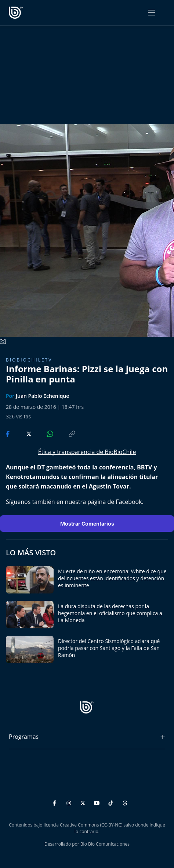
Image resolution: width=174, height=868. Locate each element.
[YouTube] (98, 802)
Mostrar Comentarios (87, 524)
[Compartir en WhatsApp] (44, 433)
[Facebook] (56, 802)
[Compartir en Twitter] (22, 433)
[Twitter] (84, 802)
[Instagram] (70, 802)
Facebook (129, 502)
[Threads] (125, 802)
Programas (24, 737)
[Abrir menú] (151, 13)
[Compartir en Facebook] (8, 433)
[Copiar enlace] (65, 433)
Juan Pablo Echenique (42, 396)
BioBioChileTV (29, 360)
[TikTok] (112, 802)
